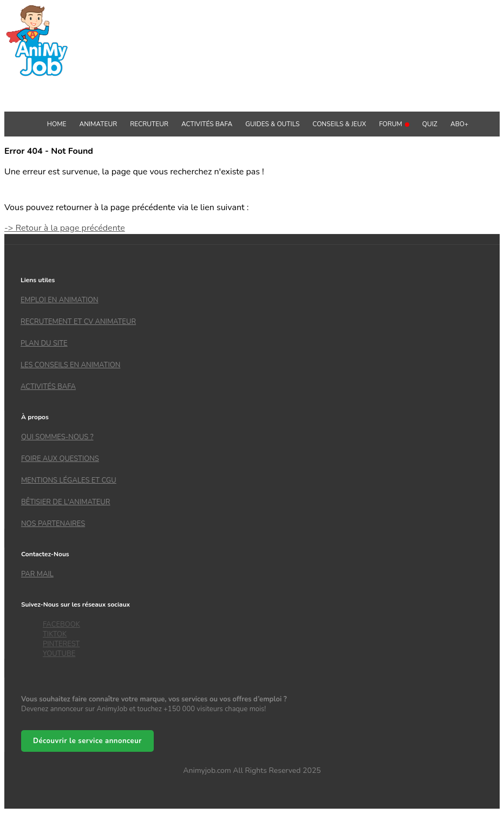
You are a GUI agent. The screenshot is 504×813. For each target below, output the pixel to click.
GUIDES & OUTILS (272, 124)
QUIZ (430, 124)
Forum (394, 124)
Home (57, 124)
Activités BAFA (207, 124)
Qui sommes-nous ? (57, 437)
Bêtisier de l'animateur (66, 502)
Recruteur (149, 124)
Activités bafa (48, 387)
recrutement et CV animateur (78, 322)
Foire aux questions (60, 459)
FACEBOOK (61, 625)
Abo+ (459, 124)
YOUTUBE (59, 654)
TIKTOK (55, 634)
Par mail (37, 574)
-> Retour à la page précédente (65, 228)
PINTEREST (61, 644)
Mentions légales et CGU (69, 480)
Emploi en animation (60, 300)
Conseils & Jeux (339, 124)
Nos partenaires (53, 524)
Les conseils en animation (70, 365)
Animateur (98, 124)
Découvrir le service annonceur (87, 741)
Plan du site (44, 343)
